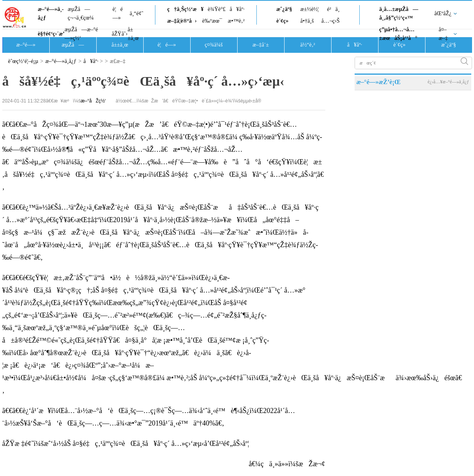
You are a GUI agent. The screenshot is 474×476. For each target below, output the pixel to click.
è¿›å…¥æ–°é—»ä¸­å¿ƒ (448, 82)
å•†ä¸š (307, 21)
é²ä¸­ (333, 9)
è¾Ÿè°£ (217, 9)
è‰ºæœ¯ (212, 21)
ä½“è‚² (308, 45)
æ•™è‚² (236, 21)
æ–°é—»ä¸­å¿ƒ (51, 13)
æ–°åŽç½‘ (93, 101)
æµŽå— (73, 45)
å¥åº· (237, 9)
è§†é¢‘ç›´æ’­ (51, 34)
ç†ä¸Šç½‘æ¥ (185, 9)
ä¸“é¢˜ (136, 13)
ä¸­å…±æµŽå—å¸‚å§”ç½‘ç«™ (399, 13)
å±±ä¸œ (133, 34)
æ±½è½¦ (309, 9)
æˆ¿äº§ (284, 9)
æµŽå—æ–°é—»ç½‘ (81, 34)
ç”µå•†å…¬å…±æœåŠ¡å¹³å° (398, 34)
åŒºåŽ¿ (443, 13)
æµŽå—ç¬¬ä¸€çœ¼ (81, 13)
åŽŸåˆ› (120, 34)
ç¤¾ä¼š (214, 45)
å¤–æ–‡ (443, 34)
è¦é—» (118, 13)
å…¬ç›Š (331, 21)
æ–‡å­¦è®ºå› (182, 21)
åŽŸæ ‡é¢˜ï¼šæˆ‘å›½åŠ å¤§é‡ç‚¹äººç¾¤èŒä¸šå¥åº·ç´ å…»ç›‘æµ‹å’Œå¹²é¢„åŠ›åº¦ (126, 444)
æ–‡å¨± (261, 45)
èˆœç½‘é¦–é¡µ (23, 61)
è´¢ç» (285, 21)
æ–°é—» (26, 45)
